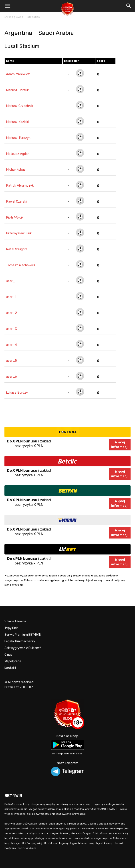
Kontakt (10, 668)
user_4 (11, 345)
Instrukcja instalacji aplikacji (68, 754)
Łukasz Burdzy (17, 393)
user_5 (11, 361)
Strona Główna (15, 621)
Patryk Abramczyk (20, 186)
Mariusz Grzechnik (19, 106)
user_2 (11, 313)
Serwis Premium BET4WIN (23, 635)
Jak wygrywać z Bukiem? (23, 648)
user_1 (11, 297)
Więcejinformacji (120, 445)
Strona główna (14, 17)
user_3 (11, 329)
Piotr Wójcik (15, 218)
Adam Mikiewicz (18, 74)
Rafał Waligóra (17, 249)
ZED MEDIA (27, 687)
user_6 (11, 377)
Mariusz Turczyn (18, 138)
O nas (8, 655)
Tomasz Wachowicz (21, 265)
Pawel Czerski (16, 202)
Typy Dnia (11, 628)
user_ (10, 281)
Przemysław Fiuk (19, 233)
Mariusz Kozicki (17, 122)
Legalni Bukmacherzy (20, 641)
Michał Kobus (16, 170)
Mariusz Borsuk (17, 90)
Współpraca (13, 661)
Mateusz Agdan (18, 154)
